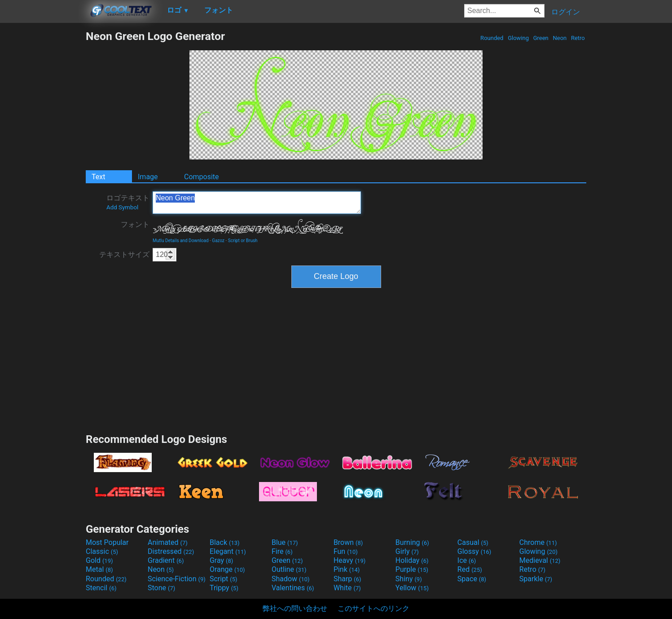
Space (472, 579)
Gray (221, 560)
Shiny (409, 579)
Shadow (291, 579)
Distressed (171, 551)
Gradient (166, 560)
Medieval (540, 560)
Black (225, 542)
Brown (348, 542)
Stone (161, 588)
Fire (282, 551)
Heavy (349, 560)
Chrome (538, 542)
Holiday (412, 560)
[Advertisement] (43, 164)
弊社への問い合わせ (295, 608)
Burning (412, 542)
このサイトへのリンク (373, 608)
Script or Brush (243, 241)
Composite (202, 177)
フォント (135, 224)
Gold (99, 560)
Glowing (518, 38)
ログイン (566, 12)
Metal (99, 569)
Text (98, 177)
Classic (102, 551)
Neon (560, 38)
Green (541, 38)
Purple (412, 569)
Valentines (293, 588)
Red (470, 569)
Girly (407, 551)
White (347, 588)
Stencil (101, 588)
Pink (347, 569)
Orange (227, 569)
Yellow (412, 588)
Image (148, 177)
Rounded (492, 38)
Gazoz (218, 241)
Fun (346, 551)
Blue (285, 542)
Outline (289, 569)
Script (224, 579)
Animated (168, 542)
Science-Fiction (177, 579)
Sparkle (536, 579)
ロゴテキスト (128, 202)
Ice (467, 560)
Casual (473, 542)
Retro (578, 38)
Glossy (474, 551)
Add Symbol (122, 207)
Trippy (224, 588)
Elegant (228, 551)
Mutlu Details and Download (181, 241)
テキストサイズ (124, 254)
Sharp (347, 579)
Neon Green (257, 203)
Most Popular (107, 542)
